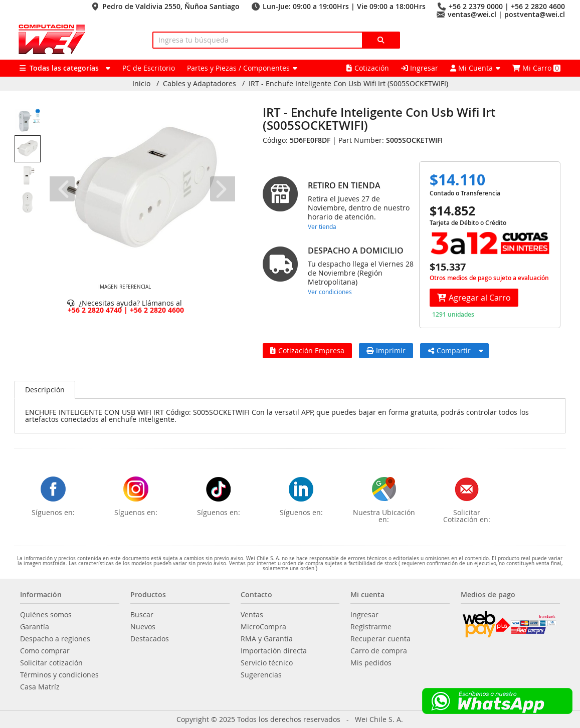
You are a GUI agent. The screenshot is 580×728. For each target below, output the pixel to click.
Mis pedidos (371, 663)
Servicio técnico (267, 663)
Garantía (35, 627)
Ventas (252, 615)
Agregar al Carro (474, 298)
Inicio (141, 84)
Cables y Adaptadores (200, 84)
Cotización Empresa (307, 350)
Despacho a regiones (55, 639)
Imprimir (386, 350)
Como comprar (45, 651)
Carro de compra (379, 651)
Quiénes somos (46, 615)
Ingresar (420, 68)
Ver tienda (322, 226)
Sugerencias (261, 675)
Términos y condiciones (59, 675)
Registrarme (371, 627)
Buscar (142, 615)
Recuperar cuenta (380, 639)
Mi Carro (536, 68)
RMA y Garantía (267, 639)
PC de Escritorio (149, 68)
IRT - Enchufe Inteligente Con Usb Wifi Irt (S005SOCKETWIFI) (348, 84)
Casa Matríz (40, 687)
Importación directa (274, 651)
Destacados (150, 639)
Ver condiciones (330, 292)
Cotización (368, 68)
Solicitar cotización (51, 663)
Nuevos (143, 627)
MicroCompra (263, 627)
